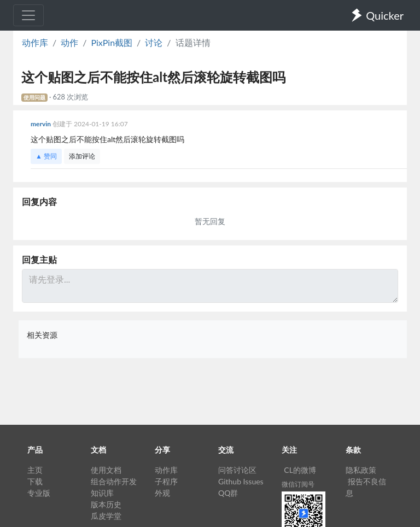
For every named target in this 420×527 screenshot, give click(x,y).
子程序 (166, 481)
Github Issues (241, 481)
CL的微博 (300, 470)
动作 (69, 42)
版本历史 (106, 504)
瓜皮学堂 (106, 516)
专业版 (39, 493)
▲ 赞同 (46, 156)
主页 (35, 470)
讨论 (154, 42)
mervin (42, 124)
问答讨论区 (237, 470)
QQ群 (228, 493)
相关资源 (42, 335)
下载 (35, 481)
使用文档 (106, 470)
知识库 (102, 493)
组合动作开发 (114, 481)
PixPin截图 (112, 42)
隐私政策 (361, 470)
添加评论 (82, 156)
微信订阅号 (298, 484)
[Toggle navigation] (28, 15)
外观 (162, 493)
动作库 (35, 42)
